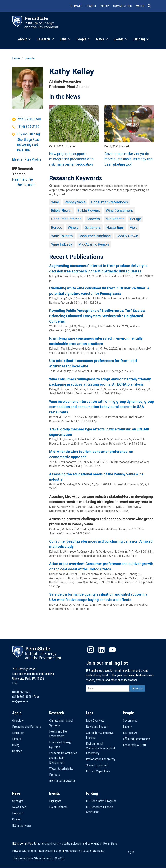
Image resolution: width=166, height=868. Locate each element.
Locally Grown (127, 236)
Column (17, 819)
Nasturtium (115, 227)
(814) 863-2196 (28, 127)
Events (121, 39)
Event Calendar (58, 807)
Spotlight (18, 801)
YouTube (112, 650)
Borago (57, 227)
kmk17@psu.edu (29, 119)
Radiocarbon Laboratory (101, 759)
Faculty (127, 727)
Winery (73, 227)
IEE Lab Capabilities (98, 771)
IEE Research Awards (62, 781)
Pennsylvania (75, 202)
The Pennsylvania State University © (38, 858)
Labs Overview (95, 721)
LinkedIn (101, 650)
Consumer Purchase (95, 236)
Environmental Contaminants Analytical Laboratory (100, 748)
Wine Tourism (62, 236)
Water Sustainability (61, 769)
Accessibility (72, 851)
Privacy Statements (24, 851)
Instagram (91, 650)
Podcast (17, 813)
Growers (93, 219)
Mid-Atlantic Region (94, 244)
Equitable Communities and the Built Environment (63, 758)
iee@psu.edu (20, 701)
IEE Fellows (130, 733)
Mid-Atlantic (115, 219)
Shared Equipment (97, 765)
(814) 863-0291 (22, 692)
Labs (65, 39)
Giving (16, 745)
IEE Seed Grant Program (101, 801)
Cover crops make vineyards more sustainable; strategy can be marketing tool (129, 159)
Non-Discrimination (51, 851)
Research (45, 39)
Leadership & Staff (134, 745)
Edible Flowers (89, 211)
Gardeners (93, 227)
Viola (134, 227)
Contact (17, 751)
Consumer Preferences (110, 202)
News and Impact (97, 727)
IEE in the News (22, 825)
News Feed (19, 807)
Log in (130, 852)
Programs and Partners (27, 727)
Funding (141, 39)
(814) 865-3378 (22, 697)
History (17, 739)
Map (15, 683)
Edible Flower (61, 211)
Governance (130, 721)
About (24, 39)
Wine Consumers (119, 211)
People (83, 39)
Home (16, 58)
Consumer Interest (66, 219)
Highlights (55, 801)
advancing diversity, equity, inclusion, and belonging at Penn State (77, 844)
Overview (18, 721)
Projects (55, 775)
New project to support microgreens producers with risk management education (71, 159)
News (102, 39)
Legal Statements (93, 851)
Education (18, 733)
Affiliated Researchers (136, 739)
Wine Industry (62, 244)
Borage (136, 219)
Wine (55, 202)
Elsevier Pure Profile (27, 159)
